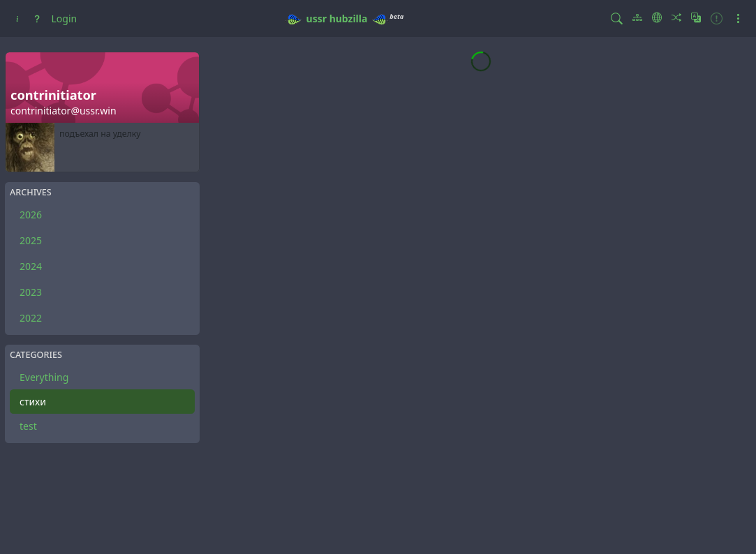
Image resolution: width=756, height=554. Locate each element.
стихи (33, 402)
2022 (31, 318)
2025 (31, 240)
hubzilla (349, 18)
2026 (31, 215)
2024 (31, 266)
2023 (31, 292)
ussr (317, 18)
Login (65, 18)
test (28, 426)
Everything (44, 377)
